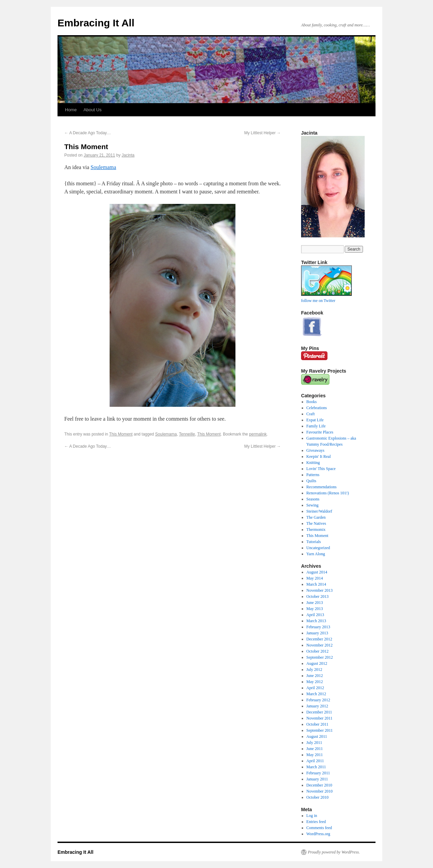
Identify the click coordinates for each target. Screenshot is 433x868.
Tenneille (187, 434)
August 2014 (317, 572)
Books (312, 402)
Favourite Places (320, 432)
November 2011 (320, 718)
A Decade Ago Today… (88, 133)
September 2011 (320, 730)
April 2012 (315, 688)
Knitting (313, 463)
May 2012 (315, 682)
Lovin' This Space (321, 469)
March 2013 (316, 621)
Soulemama (104, 167)
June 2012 (315, 676)
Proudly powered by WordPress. (334, 852)
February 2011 (318, 773)
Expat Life (315, 420)
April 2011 (315, 761)
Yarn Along (316, 554)
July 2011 (314, 743)
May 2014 (315, 578)
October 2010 (318, 797)
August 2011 (317, 736)
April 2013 (315, 615)
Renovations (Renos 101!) (328, 493)
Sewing (313, 505)
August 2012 (317, 663)
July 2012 (314, 670)
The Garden (316, 517)
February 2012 (318, 700)
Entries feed (316, 822)
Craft (311, 414)
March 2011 (316, 767)
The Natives (316, 523)
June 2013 (315, 603)
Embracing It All (96, 23)
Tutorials (314, 542)
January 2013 (317, 633)
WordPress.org (318, 834)
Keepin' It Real (319, 456)
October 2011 (317, 724)
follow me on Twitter (318, 301)
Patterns (313, 475)
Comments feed (319, 828)
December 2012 (319, 639)
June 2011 (315, 749)
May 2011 (315, 755)
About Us (93, 110)
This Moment (121, 434)
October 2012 (318, 651)
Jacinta (128, 155)
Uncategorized (318, 548)
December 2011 (319, 712)
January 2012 (317, 706)
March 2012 (316, 694)
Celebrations (317, 408)
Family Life (316, 426)
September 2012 (320, 657)
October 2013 (318, 596)
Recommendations (322, 487)
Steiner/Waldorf (319, 511)
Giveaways (315, 450)
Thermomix (316, 530)
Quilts (311, 481)
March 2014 (316, 584)
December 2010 (319, 785)
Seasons (313, 499)
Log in (312, 816)
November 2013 (320, 590)
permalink (258, 434)
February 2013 (318, 627)
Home (71, 110)
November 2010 (320, 791)
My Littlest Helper (263, 133)
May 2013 (315, 609)
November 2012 (320, 645)
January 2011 (317, 779)
